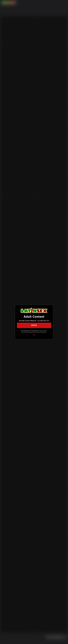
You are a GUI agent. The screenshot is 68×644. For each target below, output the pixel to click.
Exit (34, 335)
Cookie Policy (43, 331)
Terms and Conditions (39, 332)
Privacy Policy (26, 332)
